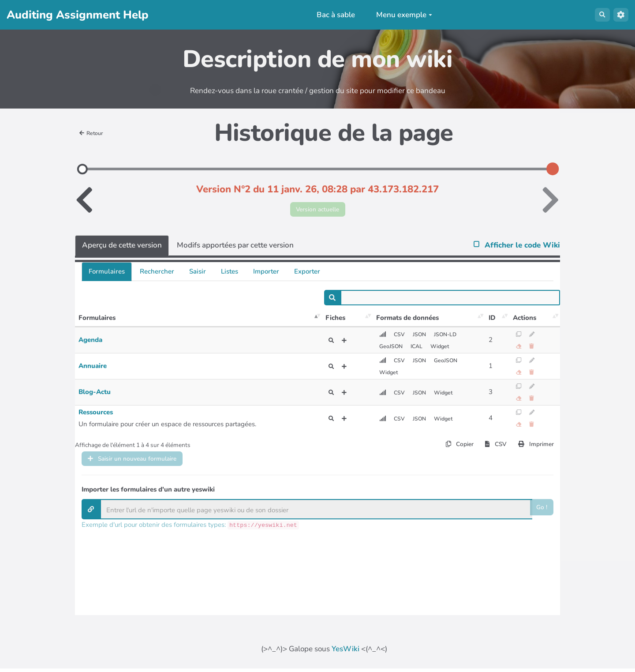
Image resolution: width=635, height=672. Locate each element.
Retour (94, 133)
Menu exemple (400, 15)
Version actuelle (318, 211)
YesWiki (346, 653)
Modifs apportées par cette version (235, 249)
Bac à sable (331, 15)
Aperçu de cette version (122, 249)
